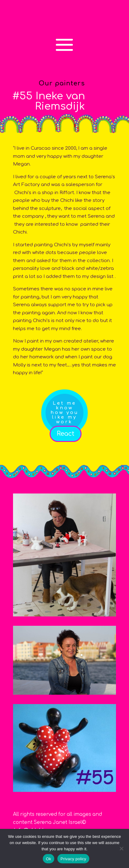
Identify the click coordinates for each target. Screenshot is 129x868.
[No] (121, 848)
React (66, 434)
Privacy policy (73, 859)
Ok (49, 859)
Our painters (62, 83)
